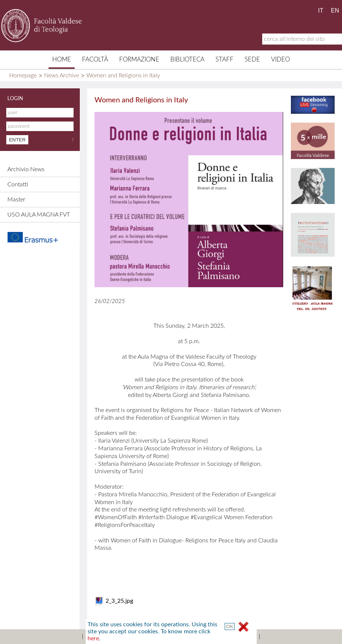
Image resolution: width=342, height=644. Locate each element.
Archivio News (26, 169)
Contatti (18, 184)
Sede (252, 59)
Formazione (139, 59)
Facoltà (95, 59)
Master (16, 200)
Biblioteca (187, 59)
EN (335, 10)
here (93, 638)
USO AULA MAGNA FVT (39, 215)
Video (280, 59)
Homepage (23, 75)
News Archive (62, 75)
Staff (225, 59)
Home (62, 59)
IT (321, 10)
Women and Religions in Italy (123, 75)
